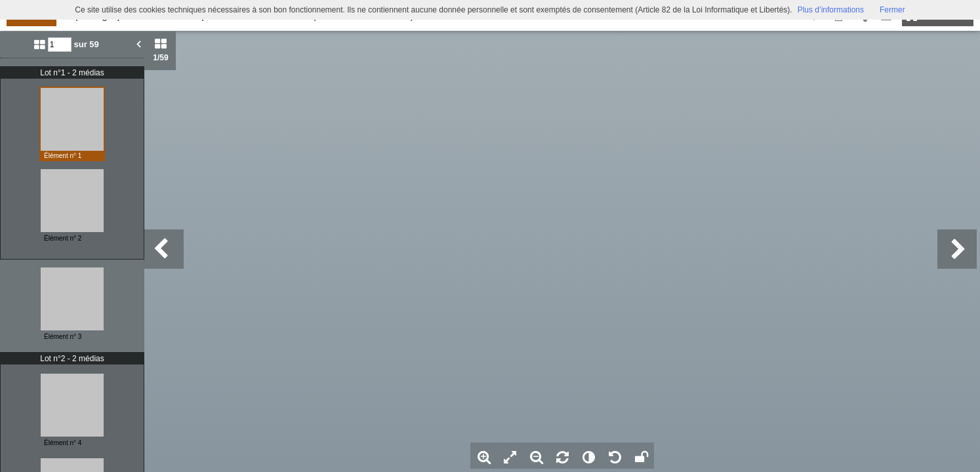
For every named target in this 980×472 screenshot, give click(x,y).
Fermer (892, 10)
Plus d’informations (831, 10)
